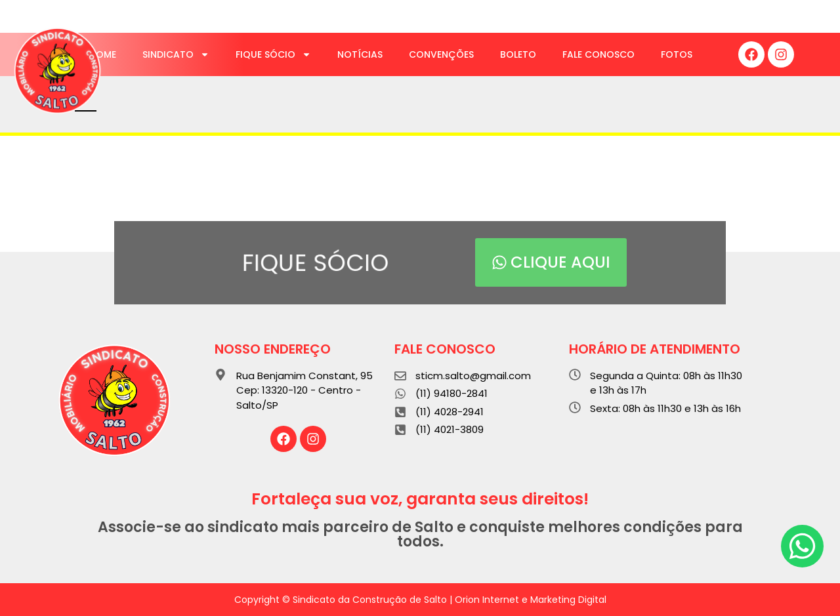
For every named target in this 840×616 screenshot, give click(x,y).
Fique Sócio (273, 54)
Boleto (518, 54)
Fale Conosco (598, 54)
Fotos (677, 54)
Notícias (360, 54)
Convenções (441, 54)
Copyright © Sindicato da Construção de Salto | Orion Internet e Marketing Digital (420, 600)
